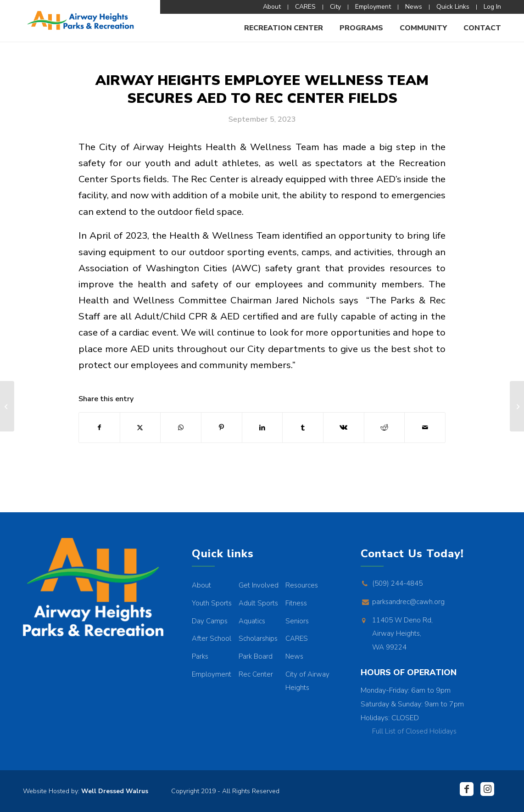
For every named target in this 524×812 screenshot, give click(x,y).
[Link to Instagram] (487, 789)
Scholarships (258, 638)
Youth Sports (212, 603)
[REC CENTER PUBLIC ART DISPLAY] (517, 406)
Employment (212, 674)
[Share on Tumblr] (303, 428)
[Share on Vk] (344, 428)
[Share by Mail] (425, 428)
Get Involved (259, 585)
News (294, 656)
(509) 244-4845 (397, 583)
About (201, 585)
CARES (297, 638)
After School (212, 638)
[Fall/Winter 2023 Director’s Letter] (7, 406)
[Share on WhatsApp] (181, 428)
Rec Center (256, 674)
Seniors (297, 621)
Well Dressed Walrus (115, 791)
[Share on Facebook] (99, 428)
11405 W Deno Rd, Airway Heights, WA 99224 (402, 634)
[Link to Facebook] (467, 789)
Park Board (256, 656)
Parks (200, 656)
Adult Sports (258, 603)
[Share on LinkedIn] (262, 428)
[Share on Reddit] (385, 428)
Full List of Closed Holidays (414, 731)
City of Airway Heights (307, 681)
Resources (302, 585)
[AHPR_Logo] (80, 21)
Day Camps (210, 621)
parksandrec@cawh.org (408, 602)
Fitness (296, 603)
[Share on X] (140, 428)
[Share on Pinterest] (222, 428)
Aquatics (252, 621)
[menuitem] (272, 7)
